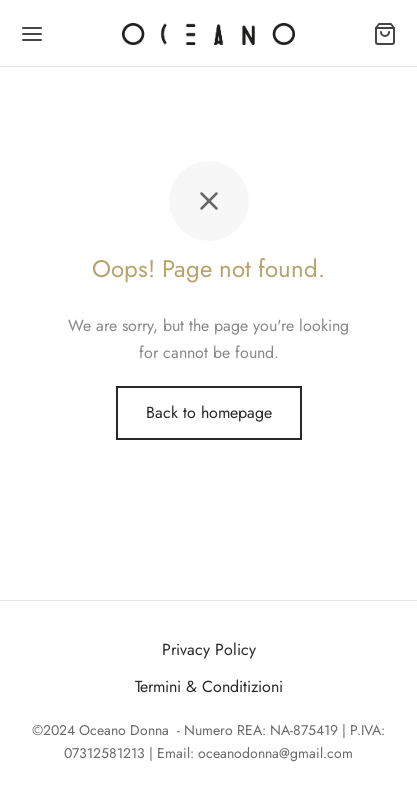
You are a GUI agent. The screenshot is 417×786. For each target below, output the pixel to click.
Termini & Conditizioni (209, 686)
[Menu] (32, 34)
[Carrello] (385, 34)
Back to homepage (209, 412)
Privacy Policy (209, 649)
